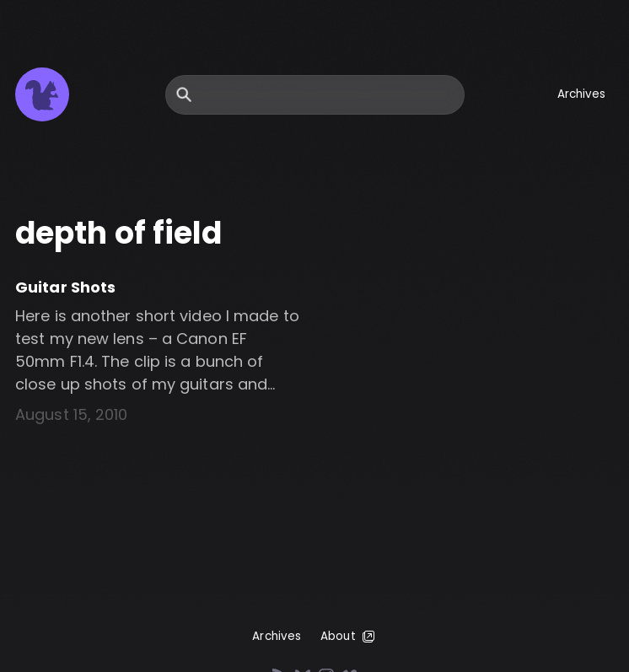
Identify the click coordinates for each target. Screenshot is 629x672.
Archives (582, 94)
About (349, 637)
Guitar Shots (65, 287)
